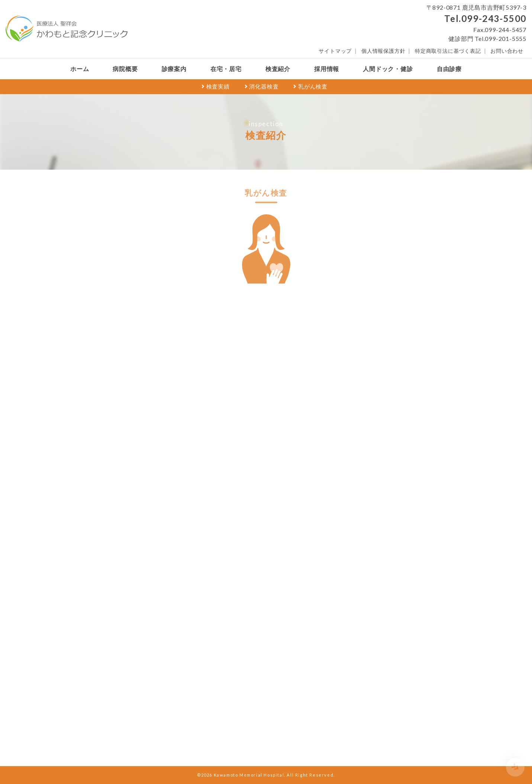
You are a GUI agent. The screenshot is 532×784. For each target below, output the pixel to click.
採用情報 (327, 69)
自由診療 (449, 69)
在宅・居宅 (226, 69)
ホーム (80, 69)
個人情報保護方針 (383, 51)
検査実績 (216, 86)
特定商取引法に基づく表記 (448, 51)
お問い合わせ (507, 51)
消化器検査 (262, 86)
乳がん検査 (310, 86)
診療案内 (174, 69)
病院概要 (125, 69)
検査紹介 (278, 69)
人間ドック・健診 (388, 69)
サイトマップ (335, 51)
